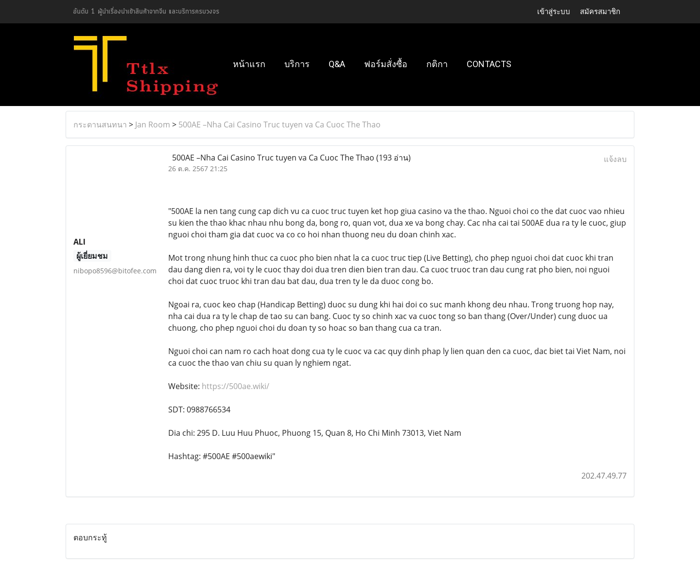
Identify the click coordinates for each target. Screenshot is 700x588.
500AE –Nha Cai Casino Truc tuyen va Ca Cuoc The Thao (280, 125)
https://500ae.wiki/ (236, 386)
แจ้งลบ (615, 159)
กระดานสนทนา (100, 125)
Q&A (337, 64)
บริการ (297, 64)
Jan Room (153, 125)
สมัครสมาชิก (600, 11)
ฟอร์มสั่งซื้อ (386, 64)
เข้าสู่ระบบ (554, 11)
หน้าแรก (249, 64)
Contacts (489, 64)
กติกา (437, 64)
